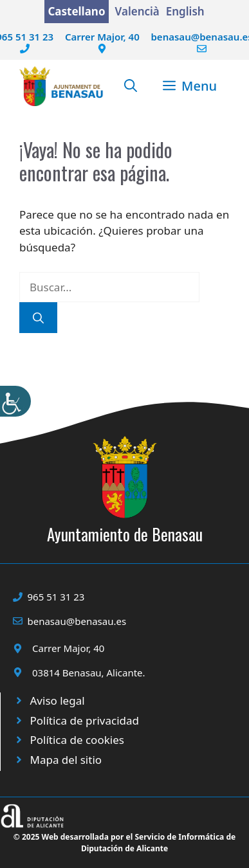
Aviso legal (58, 701)
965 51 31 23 (56, 597)
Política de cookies (77, 740)
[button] (131, 86)
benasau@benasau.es (77, 621)
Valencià (137, 11)
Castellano (76, 11)
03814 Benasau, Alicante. (89, 673)
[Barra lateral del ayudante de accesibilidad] (15, 401)
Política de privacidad (85, 720)
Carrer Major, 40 (102, 37)
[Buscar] (38, 318)
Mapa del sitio (66, 760)
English (185, 11)
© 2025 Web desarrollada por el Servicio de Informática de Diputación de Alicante (124, 843)
